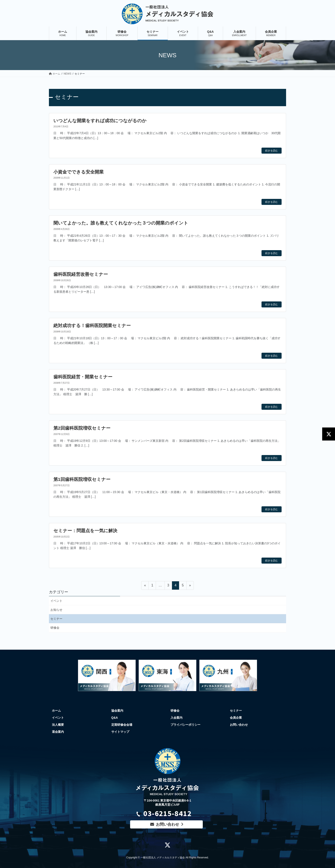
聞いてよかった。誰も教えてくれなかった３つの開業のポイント (121, 223)
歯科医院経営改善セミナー (81, 274)
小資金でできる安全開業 (79, 172)
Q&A (115, 718)
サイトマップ (120, 732)
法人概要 (58, 725)
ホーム (56, 711)
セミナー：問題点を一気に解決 (85, 531)
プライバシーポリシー (185, 725)
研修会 (55, 628)
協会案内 (117, 711)
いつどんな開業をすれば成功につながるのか (100, 121)
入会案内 (176, 718)
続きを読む (272, 151)
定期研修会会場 (122, 725)
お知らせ (56, 610)
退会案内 (58, 732)
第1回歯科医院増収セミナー (82, 479)
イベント (56, 601)
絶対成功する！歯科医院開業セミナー (92, 325)
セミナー (56, 619)
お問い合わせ (239, 725)
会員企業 (236, 718)
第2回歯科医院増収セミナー (82, 428)
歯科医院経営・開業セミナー (83, 377)
